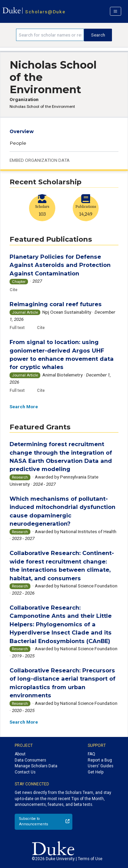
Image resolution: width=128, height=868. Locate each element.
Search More (24, 407)
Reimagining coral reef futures (56, 304)
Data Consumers (30, 760)
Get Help (96, 772)
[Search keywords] (50, 35)
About (20, 754)
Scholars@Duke (45, 12)
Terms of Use (90, 859)
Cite (13, 290)
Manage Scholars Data (36, 766)
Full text (17, 328)
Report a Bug (100, 760)
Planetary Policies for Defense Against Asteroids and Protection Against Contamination (60, 265)
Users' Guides (101, 766)
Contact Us (25, 772)
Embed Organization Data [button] (40, 160)
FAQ (91, 754)
